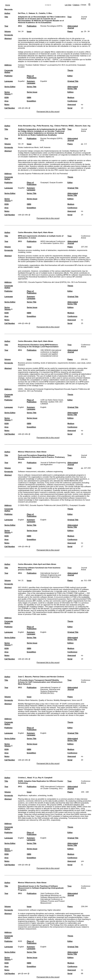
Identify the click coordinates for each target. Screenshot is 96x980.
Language (9, 81)
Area (6, 101)
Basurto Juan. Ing (83, 126)
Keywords (9, 35)
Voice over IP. (77, 700)
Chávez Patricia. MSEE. (64, 126)
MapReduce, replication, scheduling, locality (35, 795)
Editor (70, 76)
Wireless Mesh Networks (28, 700)
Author (7, 13)
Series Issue (32, 92)
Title (6, 17)
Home (8, 5)
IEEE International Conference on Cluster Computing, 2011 (52, 787)
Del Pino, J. (23, 13)
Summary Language (31, 82)
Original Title (73, 81)
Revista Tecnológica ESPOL (52, 26)
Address (8, 65)
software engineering (38, 910)
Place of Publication (32, 77)
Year (6, 26)
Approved (72, 104)
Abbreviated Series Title (73, 88)
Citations (76, 5)
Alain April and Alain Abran (45, 564)
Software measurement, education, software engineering (40, 471)
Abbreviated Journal (73, 27)
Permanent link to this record (48, 111)
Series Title (32, 87)
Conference (72, 101)
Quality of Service (46, 700)
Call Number (10, 108)
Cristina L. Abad (25, 778)
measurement (23, 910)
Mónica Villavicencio (27, 452)
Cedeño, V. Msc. (46, 13)
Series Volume (8, 93)
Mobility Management (62, 700)
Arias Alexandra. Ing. (27, 126)
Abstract (8, 38)
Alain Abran (48, 232)
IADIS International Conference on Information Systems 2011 (53, 242)
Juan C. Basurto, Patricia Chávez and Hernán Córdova (41, 677)
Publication (32, 26)
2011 (20, 26)
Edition (70, 92)
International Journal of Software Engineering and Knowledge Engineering (51, 575)
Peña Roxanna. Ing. (45, 126)
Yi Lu (35, 778)
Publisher (9, 76)
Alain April (38, 232)
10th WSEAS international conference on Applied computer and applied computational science (51, 353)
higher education (54, 910)
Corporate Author (9, 71)
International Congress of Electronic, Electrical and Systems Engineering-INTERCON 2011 (50, 690)
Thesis (70, 70)
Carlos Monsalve (25, 232)
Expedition (31, 101)
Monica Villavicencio (27, 883)
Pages (70, 31)
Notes (7, 104)
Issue (29, 31)
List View (68, 5)
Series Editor (10, 87)
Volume (8, 31)
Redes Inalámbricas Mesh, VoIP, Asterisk (34, 147)
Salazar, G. (33, 13)
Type (69, 17)
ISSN (7, 97)
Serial (70, 108)
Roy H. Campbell (45, 778)
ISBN (29, 97)
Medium (71, 97)
